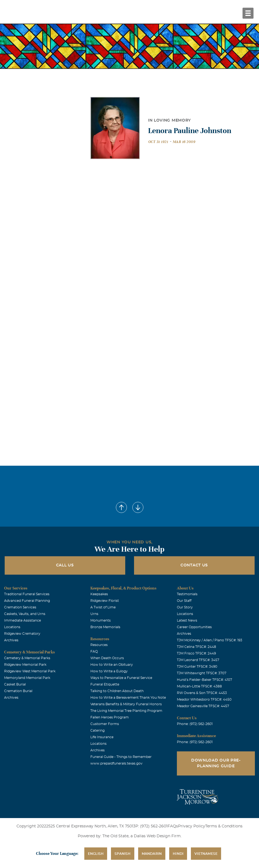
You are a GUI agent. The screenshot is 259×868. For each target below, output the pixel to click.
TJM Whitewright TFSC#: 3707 (202, 673)
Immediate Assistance (23, 620)
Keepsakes (99, 594)
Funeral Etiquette (105, 684)
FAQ (94, 651)
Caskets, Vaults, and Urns (25, 614)
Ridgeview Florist (105, 601)
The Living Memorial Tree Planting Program (126, 711)
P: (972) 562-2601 (151, 826)
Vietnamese (206, 854)
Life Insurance (102, 737)
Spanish (122, 854)
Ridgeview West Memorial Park (30, 671)
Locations (12, 627)
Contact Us (194, 565)
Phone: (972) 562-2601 (195, 724)
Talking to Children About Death (117, 691)
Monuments (101, 620)
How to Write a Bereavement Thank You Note (128, 698)
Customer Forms (105, 724)
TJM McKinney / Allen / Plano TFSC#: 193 (210, 640)
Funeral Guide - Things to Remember (121, 757)
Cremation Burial (18, 691)
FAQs (173, 826)
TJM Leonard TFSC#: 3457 (198, 660)
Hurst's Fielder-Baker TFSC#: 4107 (204, 680)
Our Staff (184, 601)
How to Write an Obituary (112, 665)
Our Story (185, 607)
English (96, 854)
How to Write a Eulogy (109, 671)
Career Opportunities (194, 627)
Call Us (65, 565)
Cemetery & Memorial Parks (27, 658)
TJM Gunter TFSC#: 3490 (197, 667)
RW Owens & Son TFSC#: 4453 (202, 693)
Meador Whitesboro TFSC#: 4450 (204, 700)
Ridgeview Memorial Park (25, 665)
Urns (94, 614)
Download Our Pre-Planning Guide (216, 763)
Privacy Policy (192, 826)
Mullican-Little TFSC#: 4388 (199, 686)
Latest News (187, 620)
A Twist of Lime (103, 607)
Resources (99, 645)
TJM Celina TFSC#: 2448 (197, 647)
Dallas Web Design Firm (157, 836)
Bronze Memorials (105, 627)
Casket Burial (15, 684)
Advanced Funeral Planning (27, 601)
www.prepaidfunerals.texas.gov (116, 763)
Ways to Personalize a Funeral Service (121, 678)
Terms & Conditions (224, 826)
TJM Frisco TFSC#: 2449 (196, 653)
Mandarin (152, 854)
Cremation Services (20, 607)
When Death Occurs (107, 658)
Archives (11, 640)
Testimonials (187, 594)
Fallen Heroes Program (110, 717)
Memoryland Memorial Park (27, 678)
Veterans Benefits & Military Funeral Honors (126, 704)
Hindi (178, 854)
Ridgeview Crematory (22, 634)
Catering (98, 731)
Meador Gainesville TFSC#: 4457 (203, 706)
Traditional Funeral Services (27, 594)
